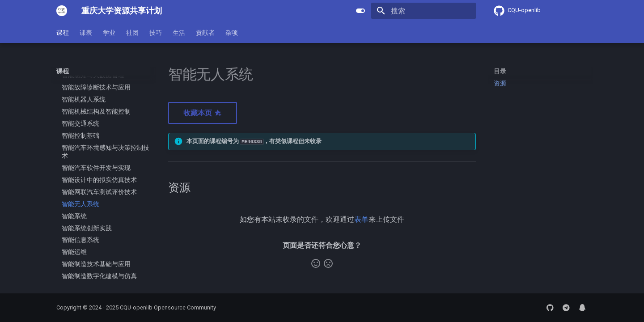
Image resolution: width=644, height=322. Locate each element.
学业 (109, 33)
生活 (179, 33)
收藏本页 (203, 113)
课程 (63, 33)
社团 (132, 33)
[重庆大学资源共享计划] (62, 11)
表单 (361, 219)
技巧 (156, 33)
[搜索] (424, 11)
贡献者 (205, 33)
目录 (500, 71)
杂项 (232, 33)
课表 (86, 33)
